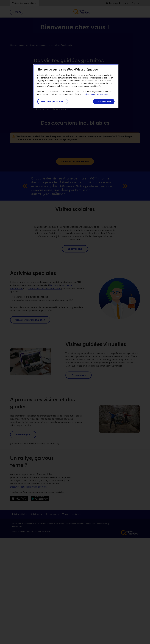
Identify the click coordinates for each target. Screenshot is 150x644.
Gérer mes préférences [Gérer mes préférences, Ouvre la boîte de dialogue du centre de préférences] (53, 101)
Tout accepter (104, 101)
